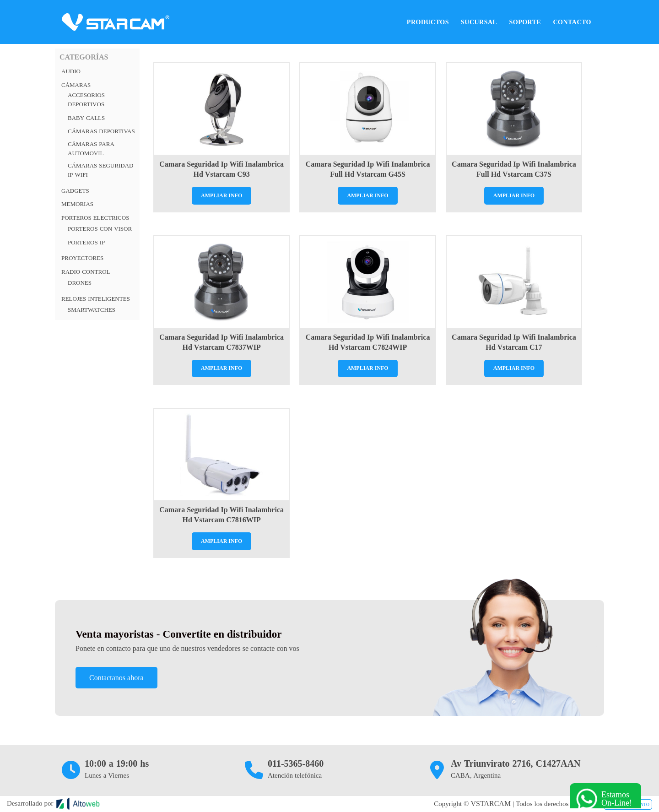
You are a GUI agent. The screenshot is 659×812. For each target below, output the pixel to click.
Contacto (572, 22)
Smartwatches (92, 310)
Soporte (525, 22)
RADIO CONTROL (86, 272)
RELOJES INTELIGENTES (96, 299)
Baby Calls (86, 118)
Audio (71, 71)
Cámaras (76, 85)
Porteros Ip (86, 242)
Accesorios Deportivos (86, 100)
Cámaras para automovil (91, 149)
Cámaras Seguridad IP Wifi (100, 170)
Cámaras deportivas (101, 131)
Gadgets (75, 191)
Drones (80, 283)
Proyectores (82, 258)
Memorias (77, 204)
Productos (428, 22)
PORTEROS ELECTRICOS (95, 218)
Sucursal (479, 22)
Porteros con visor (100, 229)
